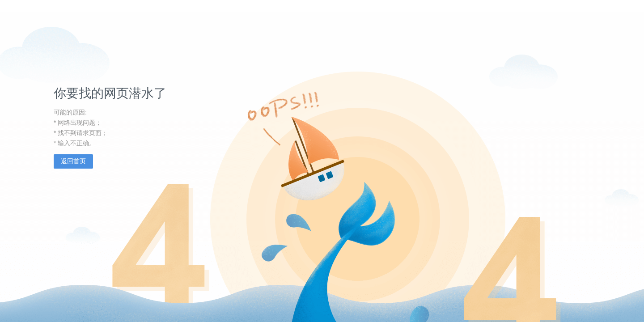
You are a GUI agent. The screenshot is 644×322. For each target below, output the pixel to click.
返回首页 (73, 161)
